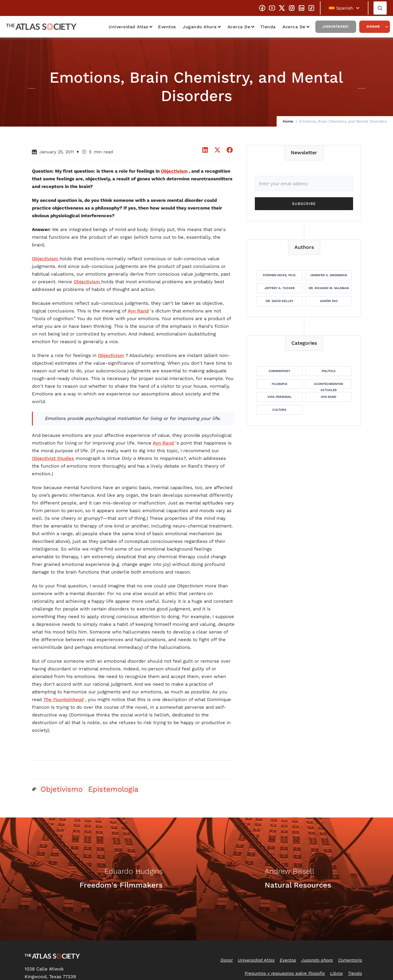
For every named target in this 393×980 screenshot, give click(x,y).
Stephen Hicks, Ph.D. (280, 275)
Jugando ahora (200, 27)
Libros (336, 973)
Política (329, 371)
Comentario (350, 960)
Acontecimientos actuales (329, 386)
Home (288, 121)
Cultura (279, 410)
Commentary (279, 371)
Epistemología (113, 789)
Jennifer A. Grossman (329, 275)
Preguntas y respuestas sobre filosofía (285, 973)
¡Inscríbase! (336, 27)
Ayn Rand (138, 311)
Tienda (268, 27)
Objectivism (46, 259)
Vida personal (280, 397)
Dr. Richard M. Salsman (329, 288)
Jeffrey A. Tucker (280, 288)
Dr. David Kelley (279, 301)
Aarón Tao (329, 301)
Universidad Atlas (128, 27)
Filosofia (280, 384)
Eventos (167, 27)
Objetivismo (62, 789)
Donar (373, 27)
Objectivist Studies (53, 458)
